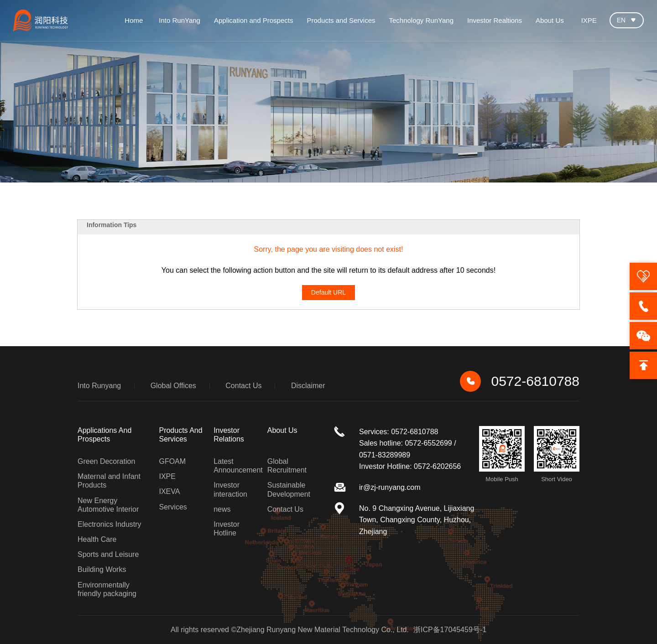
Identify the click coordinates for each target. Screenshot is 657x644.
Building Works (102, 569)
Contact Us (243, 386)
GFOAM (172, 461)
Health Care (97, 539)
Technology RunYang (421, 20)
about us (282, 430)
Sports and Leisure (108, 554)
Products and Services (341, 20)
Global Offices (173, 386)
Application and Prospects (253, 20)
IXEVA (169, 491)
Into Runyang (99, 386)
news (222, 509)
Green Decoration (106, 461)
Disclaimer (308, 386)
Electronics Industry (109, 524)
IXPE (589, 20)
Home (134, 20)
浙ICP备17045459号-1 (450, 630)
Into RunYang (180, 20)
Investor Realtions (495, 20)
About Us (550, 20)
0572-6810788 (520, 381)
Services (173, 507)
